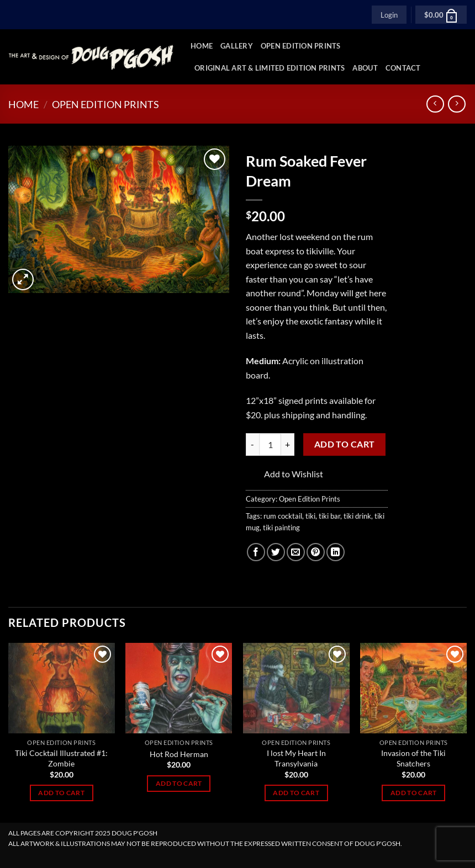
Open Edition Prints (301, 46)
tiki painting (281, 528)
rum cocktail (283, 516)
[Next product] (435, 104)
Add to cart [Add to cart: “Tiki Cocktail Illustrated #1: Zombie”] (61, 793)
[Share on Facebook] (256, 552)
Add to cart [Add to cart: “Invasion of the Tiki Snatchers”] (414, 793)
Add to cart (345, 444)
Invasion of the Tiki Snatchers (413, 758)
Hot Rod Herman (179, 754)
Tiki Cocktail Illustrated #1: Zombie (61, 758)
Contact (403, 68)
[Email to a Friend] (296, 552)
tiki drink (357, 516)
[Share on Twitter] (276, 552)
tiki (310, 516)
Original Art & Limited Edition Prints (270, 68)
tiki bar (329, 516)
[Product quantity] (270, 444)
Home (202, 46)
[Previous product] (456, 104)
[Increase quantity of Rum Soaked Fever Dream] (288, 444)
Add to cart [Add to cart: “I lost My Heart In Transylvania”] (296, 793)
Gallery (237, 46)
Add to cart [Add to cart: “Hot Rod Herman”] (179, 783)
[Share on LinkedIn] (336, 552)
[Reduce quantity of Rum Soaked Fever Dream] (252, 444)
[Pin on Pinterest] (316, 552)
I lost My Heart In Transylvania (296, 758)
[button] (389, 14)
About (365, 68)
